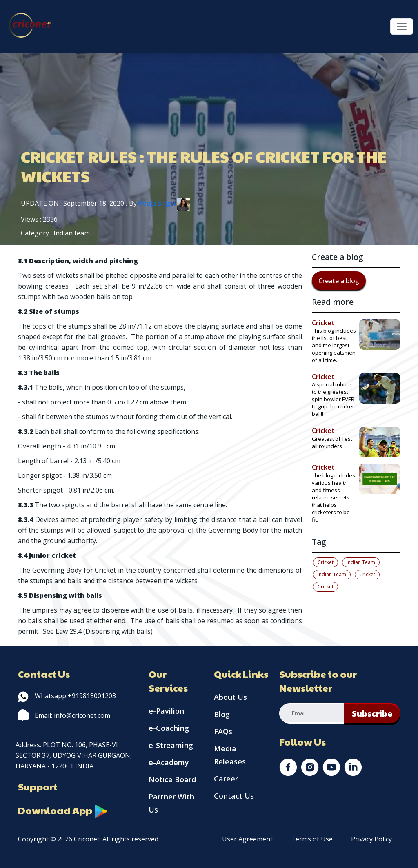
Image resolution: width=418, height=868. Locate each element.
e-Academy (169, 762)
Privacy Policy (371, 839)
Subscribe (372, 714)
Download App (63, 810)
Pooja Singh (164, 203)
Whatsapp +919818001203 (67, 696)
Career (226, 779)
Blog (222, 714)
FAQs (223, 731)
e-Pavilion (166, 711)
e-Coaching (169, 728)
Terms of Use (312, 839)
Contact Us (234, 796)
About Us (230, 697)
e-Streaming (171, 745)
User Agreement (247, 839)
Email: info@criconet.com (64, 715)
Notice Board (172, 779)
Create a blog (339, 281)
